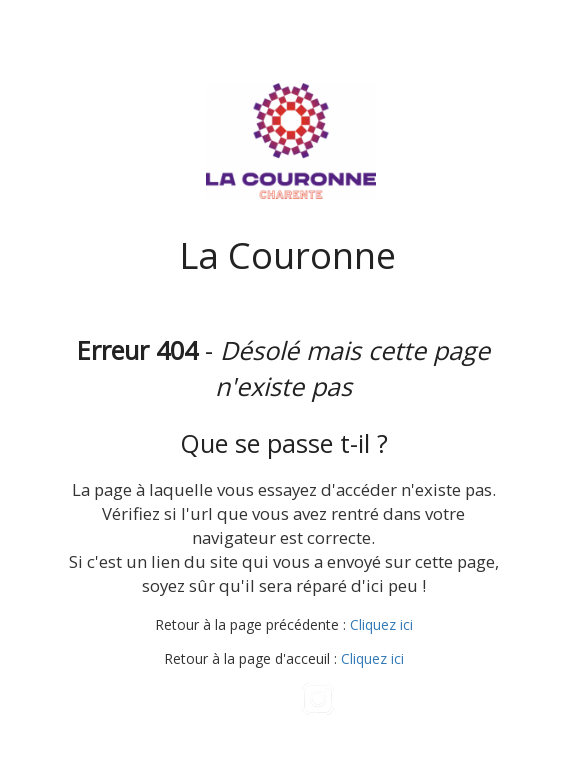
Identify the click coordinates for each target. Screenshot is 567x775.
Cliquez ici (381, 624)
